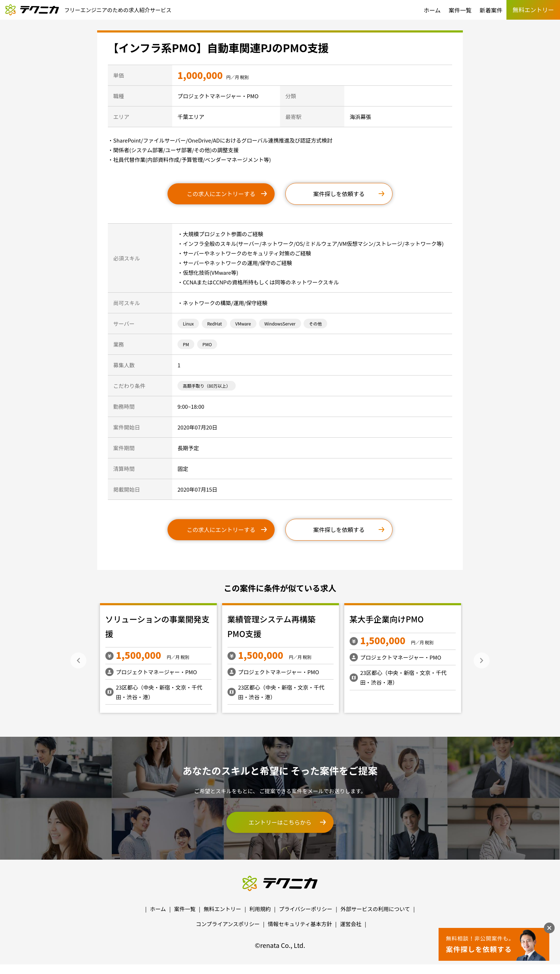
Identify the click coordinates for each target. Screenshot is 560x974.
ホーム (432, 10)
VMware (243, 324)
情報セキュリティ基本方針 (300, 924)
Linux (188, 324)
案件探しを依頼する (339, 194)
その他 (315, 324)
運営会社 (351, 924)
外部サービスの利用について (375, 909)
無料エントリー (222, 909)
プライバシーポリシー (306, 909)
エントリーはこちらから (280, 822)
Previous (78, 660)
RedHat (214, 324)
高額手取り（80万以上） (207, 386)
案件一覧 (460, 10)
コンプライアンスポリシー (228, 924)
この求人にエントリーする (221, 194)
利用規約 (260, 909)
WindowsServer (280, 324)
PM (186, 344)
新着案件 (491, 10)
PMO (207, 344)
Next (482, 660)
